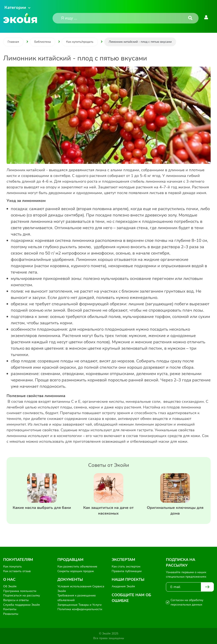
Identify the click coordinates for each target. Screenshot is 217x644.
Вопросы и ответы (16, 600)
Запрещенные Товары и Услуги (79, 605)
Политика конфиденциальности (80, 609)
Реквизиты (11, 614)
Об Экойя (10, 586)
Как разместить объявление (77, 567)
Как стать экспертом (126, 567)
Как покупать (13, 567)
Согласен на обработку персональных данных (187, 602)
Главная (13, 42)
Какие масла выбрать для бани (42, 508)
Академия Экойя (123, 586)
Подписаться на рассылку (22, 595)
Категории (15, 8)
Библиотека (43, 42)
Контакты (10, 609)
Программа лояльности (20, 591)
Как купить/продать (80, 42)
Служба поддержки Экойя (22, 605)
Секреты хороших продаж (76, 571)
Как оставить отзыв (17, 571)
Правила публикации (127, 571)
